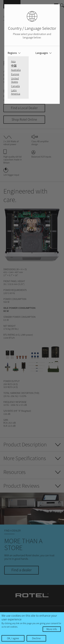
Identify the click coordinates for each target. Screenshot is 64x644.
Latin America (16, 92)
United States (15, 80)
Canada (15, 86)
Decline (36, 638)
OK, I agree (13, 638)
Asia (13, 61)
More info (52, 629)
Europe (15, 74)
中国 (14, 66)
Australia (16, 70)
